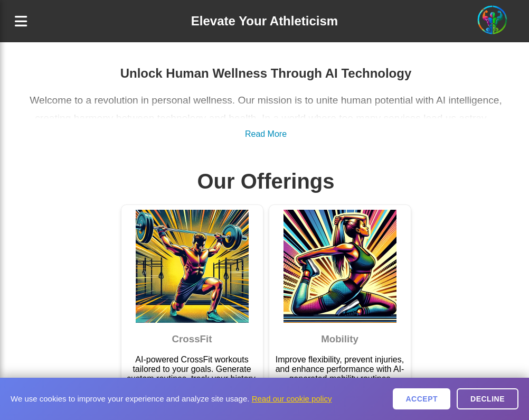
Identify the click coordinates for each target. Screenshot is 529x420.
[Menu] (21, 21)
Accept (422, 399)
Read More (266, 134)
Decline (488, 399)
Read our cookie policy (292, 399)
